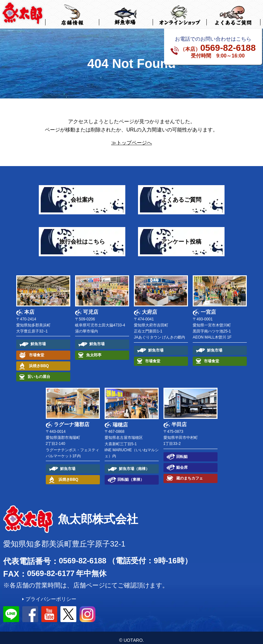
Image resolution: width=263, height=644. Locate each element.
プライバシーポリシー (51, 594)
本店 (29, 307)
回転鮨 (182, 452)
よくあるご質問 (181, 195)
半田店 (179, 420)
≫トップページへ (132, 138)
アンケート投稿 (181, 237)
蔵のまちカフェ (190, 473)
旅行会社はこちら (82, 237)
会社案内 (82, 195)
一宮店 (208, 307)
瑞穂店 (120, 420)
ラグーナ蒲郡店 (72, 420)
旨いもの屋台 (39, 372)
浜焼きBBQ (39, 361)
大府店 (149, 307)
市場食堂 (37, 350)
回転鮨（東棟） (131, 475)
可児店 (91, 307)
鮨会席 (182, 462)
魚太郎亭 (94, 350)
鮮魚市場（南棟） (134, 464)
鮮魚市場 (38, 339)
